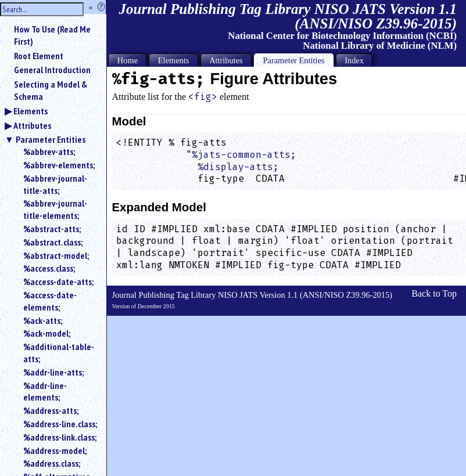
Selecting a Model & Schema (51, 90)
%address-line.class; (60, 424)
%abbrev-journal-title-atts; (55, 184)
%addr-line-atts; (53, 372)
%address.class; (52, 463)
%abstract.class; (53, 242)
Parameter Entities (51, 139)
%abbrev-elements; (59, 165)
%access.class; (49, 268)
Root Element (39, 56)
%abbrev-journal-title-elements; (55, 209)
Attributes (32, 125)
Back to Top (434, 293)
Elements (31, 111)
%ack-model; (47, 333)
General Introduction (52, 70)
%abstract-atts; (52, 229)
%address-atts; (51, 410)
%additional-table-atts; (59, 353)
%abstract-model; (56, 255)
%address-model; (55, 450)
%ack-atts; (43, 320)
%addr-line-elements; (45, 392)
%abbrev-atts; (49, 152)
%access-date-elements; (50, 301)
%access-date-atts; (58, 282)
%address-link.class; (60, 437)
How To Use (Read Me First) (52, 35)
